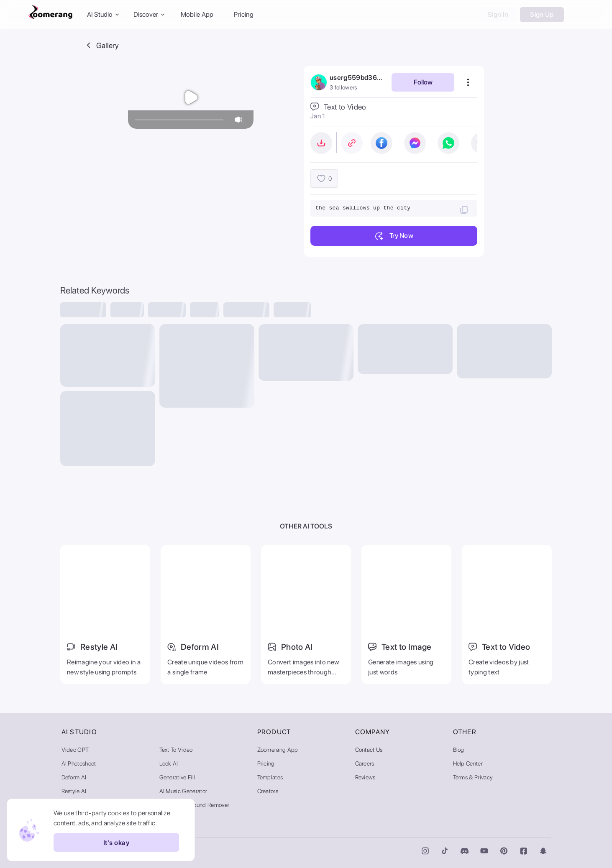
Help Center (468, 763)
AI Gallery (172, 819)
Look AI (169, 763)
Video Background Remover (195, 805)
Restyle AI (74, 791)
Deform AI (74, 777)
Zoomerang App (278, 750)
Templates (270, 777)
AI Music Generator (183, 791)
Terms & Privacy (473, 777)
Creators (268, 791)
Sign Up (542, 14)
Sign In (498, 14)
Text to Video (176, 750)
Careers (365, 763)
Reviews (365, 777)
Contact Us (369, 750)
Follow (423, 82)
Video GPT (75, 750)
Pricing (244, 14)
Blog (459, 750)
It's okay (116, 842)
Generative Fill (177, 777)
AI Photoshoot (79, 763)
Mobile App (197, 14)
